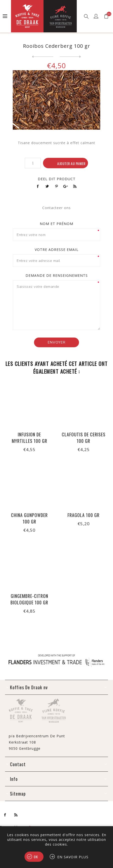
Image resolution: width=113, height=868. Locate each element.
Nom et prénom (56, 224)
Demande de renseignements (57, 275)
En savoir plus (73, 857)
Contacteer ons (56, 208)
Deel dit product (57, 179)
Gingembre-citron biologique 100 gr (29, 599)
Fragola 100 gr (83, 515)
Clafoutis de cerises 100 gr (84, 438)
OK (36, 857)
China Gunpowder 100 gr (29, 518)
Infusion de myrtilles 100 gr (29, 438)
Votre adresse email (57, 250)
